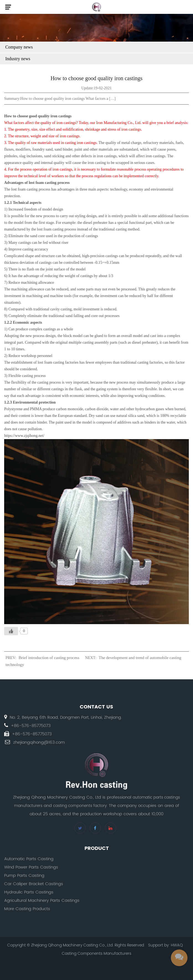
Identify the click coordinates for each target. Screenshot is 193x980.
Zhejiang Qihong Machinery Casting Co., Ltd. (72, 945)
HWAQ (177, 945)
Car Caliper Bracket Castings (34, 884)
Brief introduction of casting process (49, 658)
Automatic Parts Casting (29, 859)
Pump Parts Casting (24, 876)
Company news (19, 47)
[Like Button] (11, 631)
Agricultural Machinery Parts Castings (42, 901)
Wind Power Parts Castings (31, 867)
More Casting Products (27, 909)
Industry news (18, 59)
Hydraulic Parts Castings (29, 892)
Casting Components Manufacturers (96, 954)
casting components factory (80, 806)
